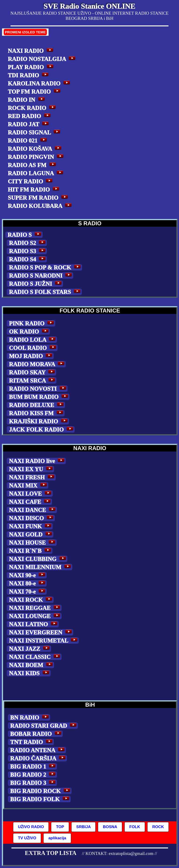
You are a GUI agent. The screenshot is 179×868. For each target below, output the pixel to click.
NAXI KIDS (30, 673)
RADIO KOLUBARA (40, 206)
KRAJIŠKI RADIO (39, 421)
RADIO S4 (28, 259)
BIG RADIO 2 (34, 775)
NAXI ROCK (31, 600)
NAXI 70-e (28, 592)
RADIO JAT (29, 124)
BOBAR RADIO (36, 734)
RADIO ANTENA (38, 750)
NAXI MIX (29, 485)
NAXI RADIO (31, 51)
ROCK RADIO (33, 108)
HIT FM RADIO (34, 189)
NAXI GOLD (31, 534)
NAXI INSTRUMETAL (44, 641)
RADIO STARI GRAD (44, 726)
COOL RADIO (33, 348)
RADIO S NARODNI (41, 276)
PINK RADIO (32, 323)
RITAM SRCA (33, 380)
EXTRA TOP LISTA (51, 853)
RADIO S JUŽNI (36, 284)
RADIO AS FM (33, 165)
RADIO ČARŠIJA (39, 758)
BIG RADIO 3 (34, 783)
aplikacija (57, 838)
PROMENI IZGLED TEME (25, 32)
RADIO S (25, 235)
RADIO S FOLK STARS (45, 292)
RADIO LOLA (33, 340)
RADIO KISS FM (37, 413)
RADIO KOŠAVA (35, 149)
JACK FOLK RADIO (42, 429)
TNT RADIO (32, 742)
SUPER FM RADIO (39, 198)
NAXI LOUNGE (35, 616)
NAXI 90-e (28, 575)
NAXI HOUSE (33, 543)
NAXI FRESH (32, 477)
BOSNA (110, 827)
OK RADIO (29, 332)
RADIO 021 (28, 141)
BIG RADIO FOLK (40, 799)
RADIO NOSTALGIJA (42, 59)
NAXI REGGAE (35, 608)
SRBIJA (83, 827)
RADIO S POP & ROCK (46, 267)
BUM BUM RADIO (39, 397)
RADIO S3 (28, 251)
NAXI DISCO (32, 518)
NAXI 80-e (28, 583)
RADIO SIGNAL (35, 132)
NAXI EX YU (32, 469)
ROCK (158, 827)
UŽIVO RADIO (31, 827)
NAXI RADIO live (37, 461)
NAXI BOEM (32, 665)
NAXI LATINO (34, 624)
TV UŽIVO (27, 838)
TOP (60, 827)
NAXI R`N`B (31, 551)
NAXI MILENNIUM (41, 567)
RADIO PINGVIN (36, 157)
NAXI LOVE (31, 494)
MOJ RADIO (31, 356)
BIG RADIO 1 (34, 766)
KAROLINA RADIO (40, 83)
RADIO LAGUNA (36, 173)
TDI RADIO (29, 75)
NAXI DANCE (33, 510)
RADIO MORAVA (37, 364)
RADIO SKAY (33, 372)
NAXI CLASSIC (35, 657)
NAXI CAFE (31, 502)
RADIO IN (27, 100)
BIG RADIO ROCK (41, 791)
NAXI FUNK (31, 526)
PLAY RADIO (31, 67)
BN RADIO (30, 717)
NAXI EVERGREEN (41, 632)
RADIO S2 (28, 243)
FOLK (135, 827)
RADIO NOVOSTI (38, 389)
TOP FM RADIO (35, 92)
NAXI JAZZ (30, 649)
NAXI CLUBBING (38, 559)
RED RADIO (30, 116)
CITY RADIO (31, 181)
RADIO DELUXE (37, 405)
